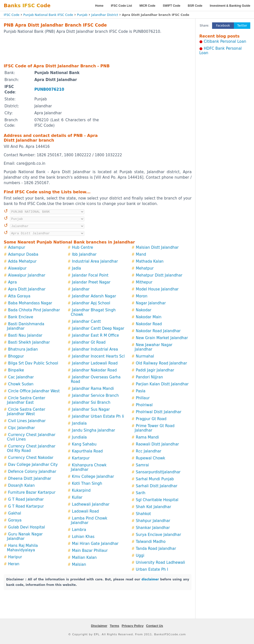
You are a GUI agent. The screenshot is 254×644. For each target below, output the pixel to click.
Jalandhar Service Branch (95, 396)
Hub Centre (82, 247)
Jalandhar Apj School (91, 303)
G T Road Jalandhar (26, 499)
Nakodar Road (149, 324)
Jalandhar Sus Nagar (91, 409)
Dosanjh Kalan (21, 485)
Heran (14, 564)
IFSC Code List (121, 6)
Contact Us (155, 626)
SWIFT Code (172, 6)
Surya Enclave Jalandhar (159, 535)
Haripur (15, 557)
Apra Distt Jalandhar (27, 289)
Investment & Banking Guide (230, 6)
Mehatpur (145, 268)
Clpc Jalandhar (22, 428)
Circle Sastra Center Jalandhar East (26, 400)
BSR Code (195, 6)
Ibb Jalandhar (84, 254)
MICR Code (147, 6)
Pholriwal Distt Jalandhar (159, 412)
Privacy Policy (133, 626)
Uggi (140, 556)
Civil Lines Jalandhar (27, 421)
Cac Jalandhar (21, 377)
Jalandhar (81, 289)
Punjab (82, 15)
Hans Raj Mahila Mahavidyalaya (22, 548)
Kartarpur (81, 458)
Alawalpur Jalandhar (27, 275)
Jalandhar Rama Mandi (93, 389)
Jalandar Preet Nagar (91, 282)
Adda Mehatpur (22, 261)
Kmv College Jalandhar (93, 477)
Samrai (143, 465)
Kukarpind (81, 490)
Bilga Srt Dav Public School (33, 363)
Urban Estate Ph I (152, 569)
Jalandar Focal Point (90, 275)
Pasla (141, 391)
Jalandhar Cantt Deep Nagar (98, 328)
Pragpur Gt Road (151, 419)
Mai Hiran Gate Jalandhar (95, 544)
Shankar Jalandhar (153, 528)
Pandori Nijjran (149, 377)
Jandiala (79, 423)
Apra (13, 282)
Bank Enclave (21, 317)
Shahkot (143, 514)
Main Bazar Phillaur (90, 551)
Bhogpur (16, 356)
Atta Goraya (19, 296)
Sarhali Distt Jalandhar (157, 486)
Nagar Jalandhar (151, 303)
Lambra (79, 530)
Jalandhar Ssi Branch (91, 402)
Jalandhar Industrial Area (95, 349)
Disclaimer (99, 626)
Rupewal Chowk (151, 458)
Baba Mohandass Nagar (30, 303)
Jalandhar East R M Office (95, 335)
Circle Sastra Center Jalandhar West (26, 412)
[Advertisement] (98, 48)
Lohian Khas (83, 537)
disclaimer (150, 579)
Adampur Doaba (23, 254)
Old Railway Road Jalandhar (161, 363)
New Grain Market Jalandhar (162, 338)
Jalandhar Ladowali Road (95, 363)
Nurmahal (145, 356)
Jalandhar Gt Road (89, 342)
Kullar (77, 497)
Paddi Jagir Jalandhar (155, 370)
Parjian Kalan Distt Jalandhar (162, 384)
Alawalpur (17, 268)
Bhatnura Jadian (23, 349)
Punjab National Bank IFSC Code (48, 15)
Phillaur (143, 398)
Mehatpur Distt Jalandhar (159, 275)
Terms (114, 626)
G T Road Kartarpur (26, 506)
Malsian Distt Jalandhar (157, 247)
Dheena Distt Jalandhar (30, 479)
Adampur (17, 247)
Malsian (79, 564)
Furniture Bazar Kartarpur (32, 492)
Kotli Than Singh (87, 483)
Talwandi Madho (151, 542)
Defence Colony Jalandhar (32, 472)
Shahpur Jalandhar (153, 521)
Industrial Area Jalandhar (95, 261)
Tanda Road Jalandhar (156, 549)
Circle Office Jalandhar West (34, 391)
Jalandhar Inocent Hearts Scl (98, 356)
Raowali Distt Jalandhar (158, 444)
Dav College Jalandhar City (33, 465)
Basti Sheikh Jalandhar (29, 342)
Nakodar (144, 310)
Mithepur (144, 282)
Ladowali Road (85, 511)
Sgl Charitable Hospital (157, 500)
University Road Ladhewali (160, 563)
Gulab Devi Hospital (27, 527)
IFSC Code (12, 15)
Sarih (141, 493)
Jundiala (79, 437)
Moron (142, 296)
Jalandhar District (105, 15)
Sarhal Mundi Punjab (155, 479)
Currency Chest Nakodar (31, 458)
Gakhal (15, 513)
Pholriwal (144, 405)
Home (99, 6)
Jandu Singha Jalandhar (94, 430)
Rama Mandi (147, 437)
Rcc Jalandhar (149, 451)
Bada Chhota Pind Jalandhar (34, 310)
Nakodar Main (149, 317)
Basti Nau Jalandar (25, 335)
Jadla (77, 268)
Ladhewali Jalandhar (91, 504)
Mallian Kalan (84, 558)
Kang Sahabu (84, 444)
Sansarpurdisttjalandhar (158, 472)
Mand (141, 254)
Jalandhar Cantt (86, 322)
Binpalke (16, 370)
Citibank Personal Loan (225, 41)
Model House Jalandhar (157, 289)
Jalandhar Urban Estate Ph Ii (98, 416)
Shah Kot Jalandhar (154, 507)
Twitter (242, 26)
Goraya (15, 520)
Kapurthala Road (87, 451)
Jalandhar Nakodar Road (94, 370)
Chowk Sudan (21, 384)
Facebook (223, 26)
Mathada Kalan (150, 261)
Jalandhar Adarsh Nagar (94, 296)
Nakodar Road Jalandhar (158, 331)
